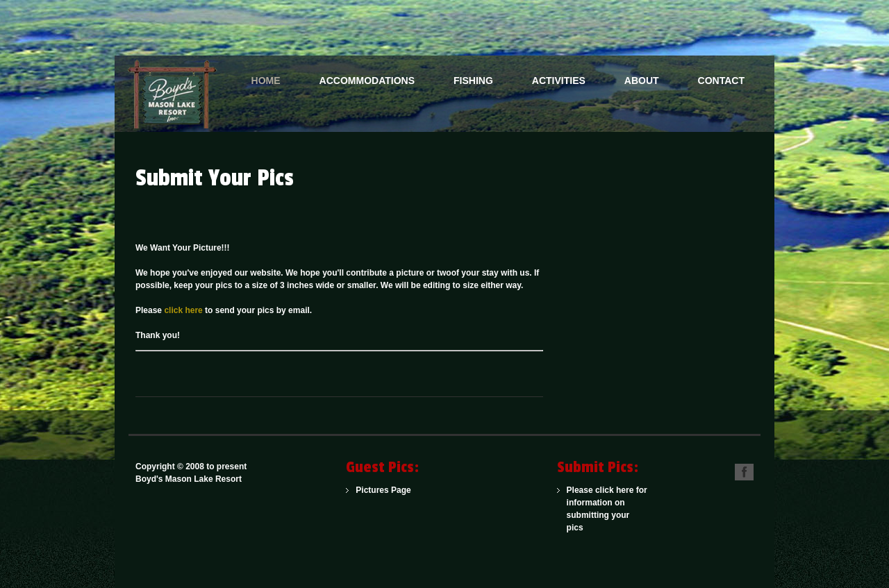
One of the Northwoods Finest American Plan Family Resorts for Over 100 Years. (177, 94)
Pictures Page (383, 490)
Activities (559, 81)
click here (183, 310)
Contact (721, 81)
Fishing (473, 81)
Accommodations (367, 81)
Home (266, 81)
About (642, 81)
